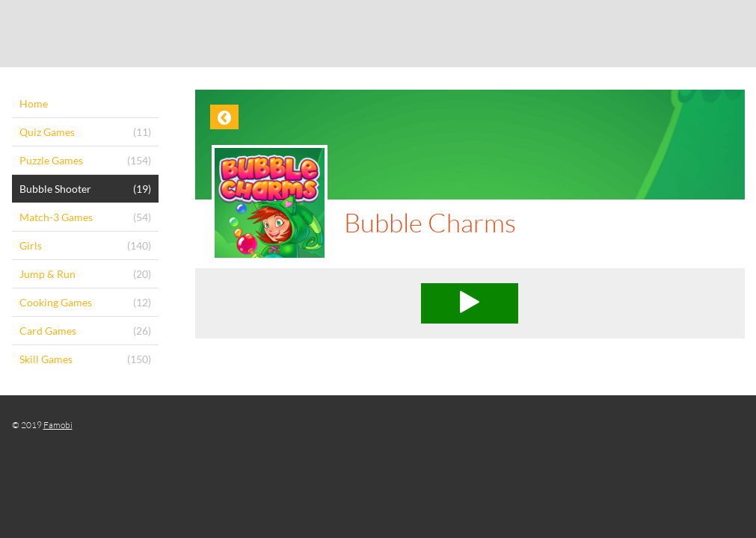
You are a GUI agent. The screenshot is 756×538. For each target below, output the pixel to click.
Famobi (58, 425)
